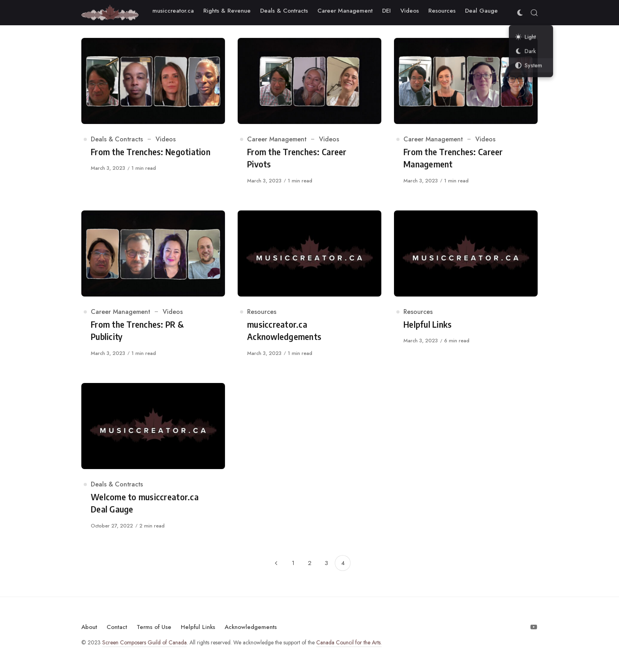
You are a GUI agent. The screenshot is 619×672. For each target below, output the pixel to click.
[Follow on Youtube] (534, 627)
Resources (262, 312)
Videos (166, 139)
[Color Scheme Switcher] (520, 13)
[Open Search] (534, 13)
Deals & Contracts (117, 139)
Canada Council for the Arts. (349, 642)
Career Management (277, 139)
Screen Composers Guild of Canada (144, 642)
